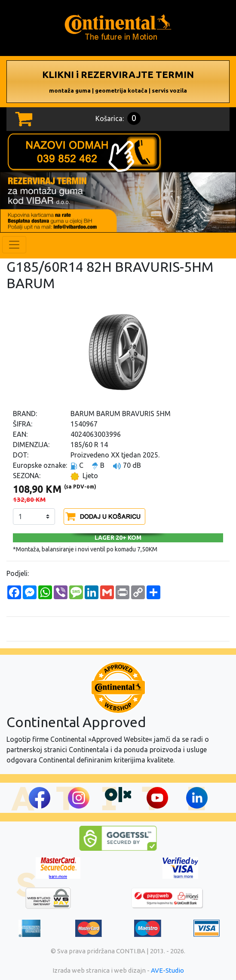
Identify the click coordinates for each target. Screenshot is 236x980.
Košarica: (118, 118)
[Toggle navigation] (14, 245)
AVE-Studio (167, 970)
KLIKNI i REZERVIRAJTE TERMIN (118, 81)
